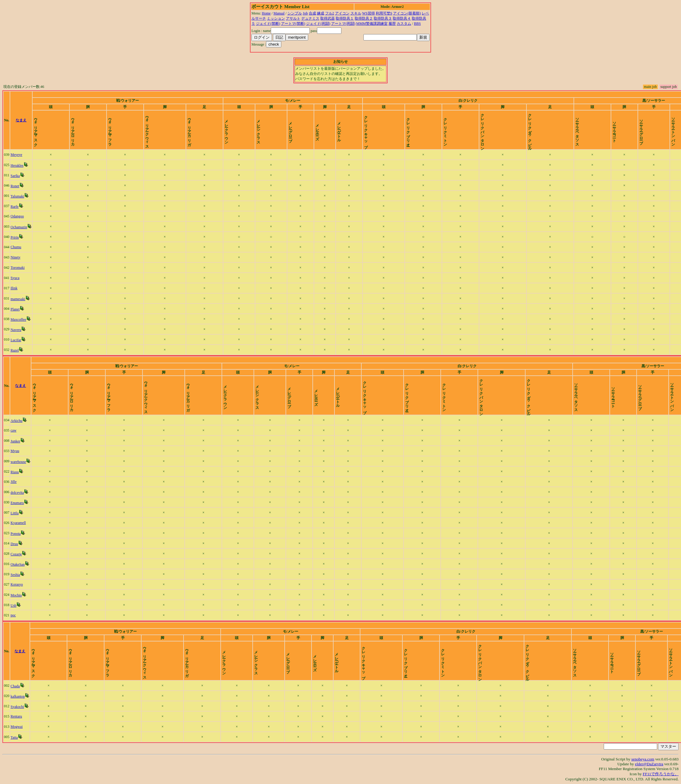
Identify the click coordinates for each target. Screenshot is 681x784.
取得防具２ (364, 18)
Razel (15, 350)
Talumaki (17, 196)
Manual (279, 13)
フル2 (330, 13)
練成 (321, 13)
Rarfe (15, 207)
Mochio (16, 595)
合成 (312, 13)
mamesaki (18, 299)
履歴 (392, 24)
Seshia (15, 575)
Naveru (16, 330)
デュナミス (310, 18)
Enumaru (17, 503)
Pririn (15, 237)
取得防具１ (345, 18)
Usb (13, 606)
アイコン (342, 13)
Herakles (17, 165)
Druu (14, 544)
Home (266, 13)
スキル (356, 13)
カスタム (404, 24)
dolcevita (17, 493)
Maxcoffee (18, 320)
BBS (417, 24)
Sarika (15, 176)
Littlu (15, 513)
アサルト (293, 18)
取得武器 (328, 18)
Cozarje (16, 554)
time (673, 120)
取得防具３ (383, 18)
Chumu (16, 247)
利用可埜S (384, 13)
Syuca (15, 278)
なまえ (21, 120)
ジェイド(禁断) (268, 24)
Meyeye (16, 155)
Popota (16, 534)
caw (13, 430)
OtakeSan (18, 564)
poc (13, 615)
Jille (14, 482)
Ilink (14, 288)
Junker (15, 441)
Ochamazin (19, 227)
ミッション (276, 18)
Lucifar (16, 340)
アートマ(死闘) (343, 24)
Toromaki (18, 268)
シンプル (295, 13)
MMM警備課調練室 (372, 24)
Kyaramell (18, 523)
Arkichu (16, 421)
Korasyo (17, 584)
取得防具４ (402, 18)
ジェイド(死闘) (318, 24)
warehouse (18, 462)
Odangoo (17, 216)
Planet (15, 309)
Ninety (16, 257)
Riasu (15, 472)
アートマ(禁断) (293, 24)
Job (305, 13)
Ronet (15, 186)
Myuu (15, 451)
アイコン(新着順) (407, 13)
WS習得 (369, 13)
